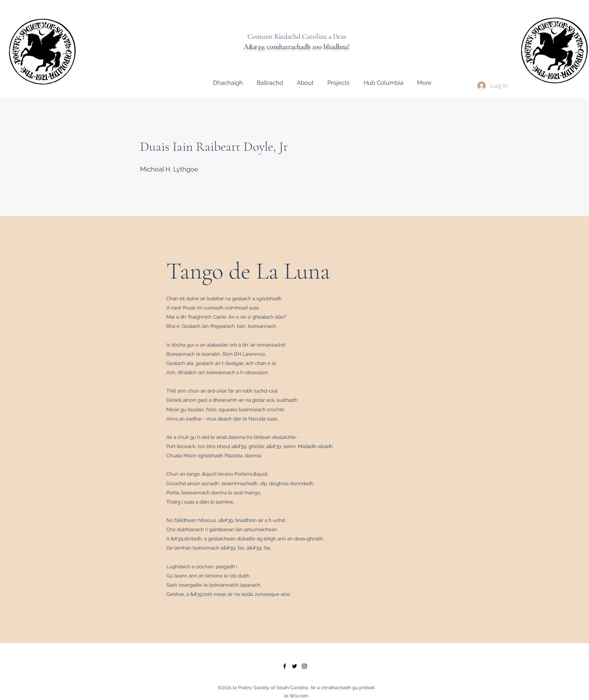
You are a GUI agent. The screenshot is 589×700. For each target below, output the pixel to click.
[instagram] (304, 666)
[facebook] (285, 666)
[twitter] (294, 666)
